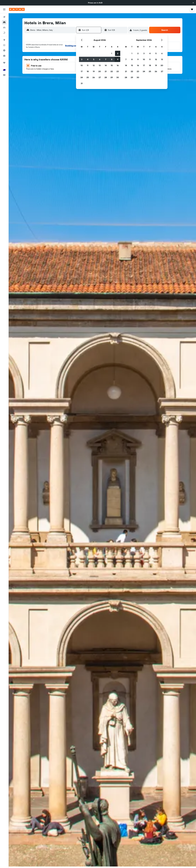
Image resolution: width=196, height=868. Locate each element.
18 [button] (88, 71)
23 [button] (118, 71)
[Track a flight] (4, 45)
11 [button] (88, 65)
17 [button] (82, 71)
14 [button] (106, 65)
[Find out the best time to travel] (4, 50)
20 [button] (100, 71)
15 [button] (112, 65)
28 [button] (106, 77)
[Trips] (4, 63)
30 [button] (118, 77)
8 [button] (112, 59)
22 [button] (112, 71)
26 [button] (94, 77)
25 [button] (88, 77)
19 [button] (94, 71)
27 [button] (100, 77)
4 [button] (88, 59)
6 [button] (100, 59)
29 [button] (112, 77)
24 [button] (82, 77)
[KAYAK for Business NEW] (4, 56)
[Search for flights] (4, 17)
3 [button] (82, 59)
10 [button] (82, 65)
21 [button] (106, 71)
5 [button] (94, 59)
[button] (193, 3)
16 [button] (118, 65)
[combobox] (52, 30)
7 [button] (106, 59)
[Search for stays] (4, 22)
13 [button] (100, 65)
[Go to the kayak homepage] (17, 9)
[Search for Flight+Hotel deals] (4, 33)
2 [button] (118, 53)
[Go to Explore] (4, 40)
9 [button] (118, 59)
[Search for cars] (4, 27)
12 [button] (94, 65)
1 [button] (112, 53)
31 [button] (82, 83)
